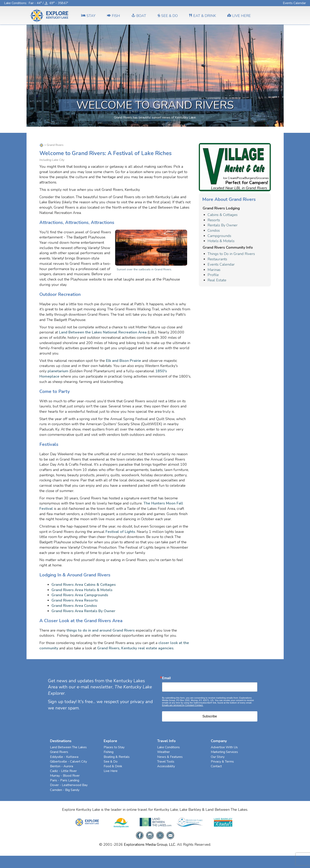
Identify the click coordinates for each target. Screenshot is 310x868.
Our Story (218, 757)
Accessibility (166, 766)
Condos (214, 230)
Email (166, 678)
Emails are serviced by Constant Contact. (183, 705)
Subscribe (210, 716)
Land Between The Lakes (68, 747)
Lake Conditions (15, 3)
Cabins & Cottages (223, 215)
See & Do (111, 762)
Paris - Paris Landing (65, 780)
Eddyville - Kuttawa (64, 757)
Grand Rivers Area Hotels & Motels (82, 590)
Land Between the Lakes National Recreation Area (103, 332)
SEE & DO (168, 16)
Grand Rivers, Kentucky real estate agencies (135, 648)
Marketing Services (224, 752)
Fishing (109, 752)
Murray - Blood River (65, 776)
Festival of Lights (120, 532)
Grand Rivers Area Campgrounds (80, 595)
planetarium (58, 371)
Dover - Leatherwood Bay (69, 785)
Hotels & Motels (221, 241)
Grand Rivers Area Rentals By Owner (83, 611)
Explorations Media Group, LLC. (150, 845)
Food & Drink (113, 766)
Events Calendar (294, 3)
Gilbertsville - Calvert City (68, 762)
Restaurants (217, 259)
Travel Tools (166, 762)
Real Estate (217, 280)
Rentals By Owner (223, 225)
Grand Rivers (59, 752)
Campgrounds (219, 236)
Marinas (214, 270)
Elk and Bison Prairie (123, 361)
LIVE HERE (239, 16)
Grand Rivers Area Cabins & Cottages (84, 585)
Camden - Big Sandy (65, 790)
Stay (88, 16)
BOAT (139, 16)
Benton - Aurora (62, 766)
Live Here (111, 771)
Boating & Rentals (117, 757)
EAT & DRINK (203, 16)
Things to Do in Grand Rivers (231, 254)
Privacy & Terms (222, 762)
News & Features (170, 757)
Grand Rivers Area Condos (74, 606)
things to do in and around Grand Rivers (101, 630)
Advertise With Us (224, 747)
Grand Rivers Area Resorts (75, 600)
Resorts (214, 220)
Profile (213, 275)
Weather (163, 752)
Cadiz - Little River (63, 771)
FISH (113, 16)
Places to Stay (114, 747)
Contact (216, 766)
